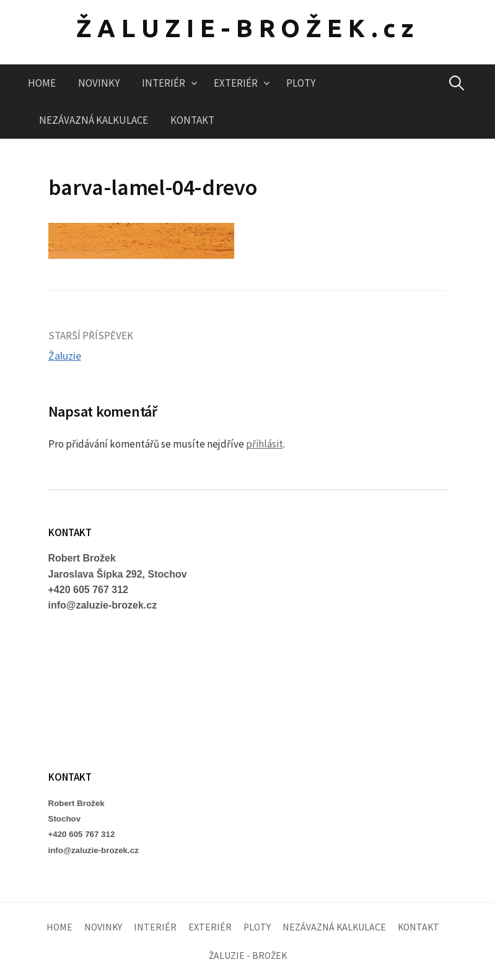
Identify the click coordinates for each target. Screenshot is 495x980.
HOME (42, 83)
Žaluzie (65, 356)
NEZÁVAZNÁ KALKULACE (94, 120)
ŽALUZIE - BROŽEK (248, 956)
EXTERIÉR (236, 83)
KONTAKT (192, 120)
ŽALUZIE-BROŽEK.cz (248, 28)
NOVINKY (99, 83)
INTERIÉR (164, 83)
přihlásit (265, 444)
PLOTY (301, 83)
